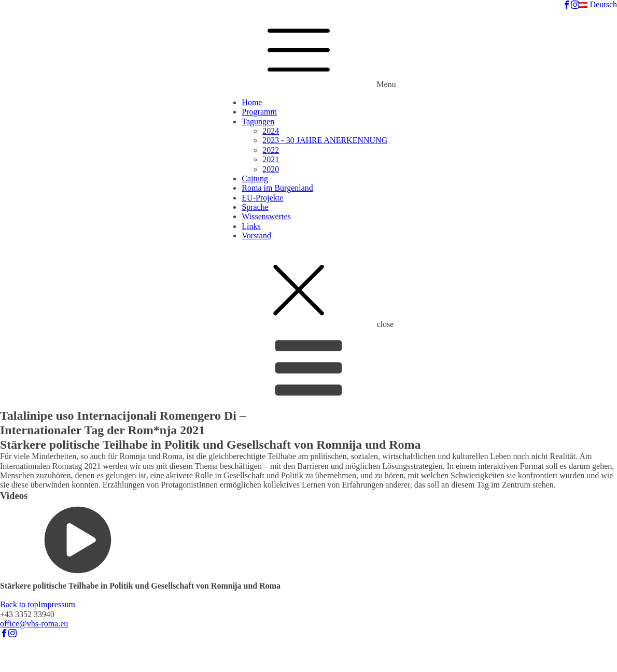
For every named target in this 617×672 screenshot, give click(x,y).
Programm (259, 112)
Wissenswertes (266, 216)
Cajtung (255, 178)
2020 (271, 169)
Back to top (19, 604)
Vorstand (256, 235)
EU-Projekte (262, 198)
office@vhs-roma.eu (34, 624)
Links (251, 226)
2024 (271, 131)
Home (252, 102)
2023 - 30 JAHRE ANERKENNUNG (325, 140)
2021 (271, 159)
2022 (271, 150)
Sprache (255, 207)
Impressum (57, 604)
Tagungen (258, 121)
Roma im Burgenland (277, 188)
